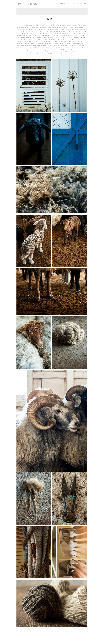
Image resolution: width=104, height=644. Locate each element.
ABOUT (75, 4)
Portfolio (62, 4)
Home (56, 4)
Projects (69, 4)
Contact (81, 4)
